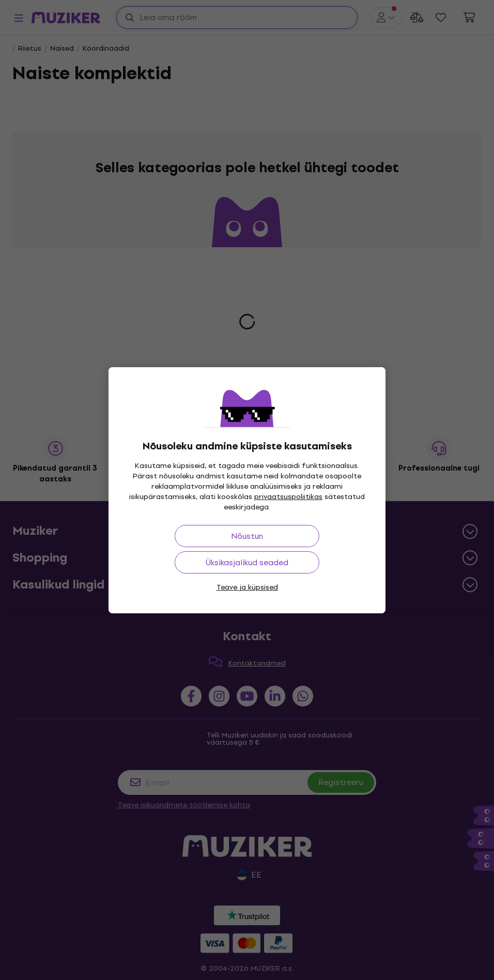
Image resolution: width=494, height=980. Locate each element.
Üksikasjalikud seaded (247, 562)
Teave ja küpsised (247, 587)
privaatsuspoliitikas (288, 497)
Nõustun (247, 536)
